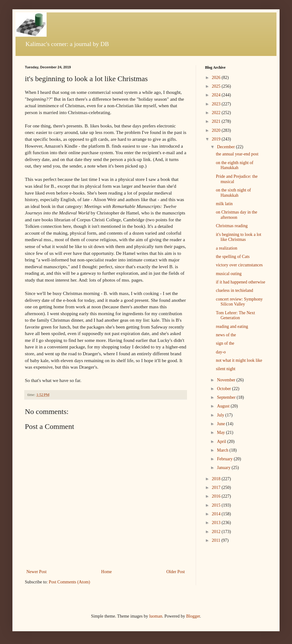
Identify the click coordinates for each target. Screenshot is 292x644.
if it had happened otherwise (241, 282)
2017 (217, 488)
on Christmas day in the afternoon (237, 215)
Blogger (193, 616)
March (223, 450)
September (227, 397)
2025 (217, 86)
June (221, 424)
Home (107, 572)
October (224, 389)
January (224, 468)
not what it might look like (239, 360)
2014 (217, 514)
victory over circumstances (239, 265)
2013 (217, 523)
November (227, 380)
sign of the (225, 343)
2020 (217, 130)
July (221, 415)
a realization (227, 248)
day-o (221, 352)
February (225, 459)
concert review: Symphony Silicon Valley (239, 302)
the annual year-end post (237, 154)
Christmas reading (232, 226)
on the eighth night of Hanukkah (235, 165)
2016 (217, 496)
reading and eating (232, 327)
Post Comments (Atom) (69, 582)
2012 (217, 532)
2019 (217, 139)
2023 (217, 104)
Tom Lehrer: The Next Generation (235, 315)
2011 (217, 540)
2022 (217, 113)
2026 (217, 78)
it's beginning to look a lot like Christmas (239, 237)
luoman (156, 616)
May (221, 432)
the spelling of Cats (233, 257)
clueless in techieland (235, 290)
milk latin (224, 204)
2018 (217, 479)
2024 (217, 95)
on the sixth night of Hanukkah (233, 193)
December (226, 147)
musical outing (229, 274)
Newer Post (36, 572)
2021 (217, 121)
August (224, 406)
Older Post (176, 572)
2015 (217, 505)
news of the (226, 335)
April (222, 442)
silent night (226, 369)
